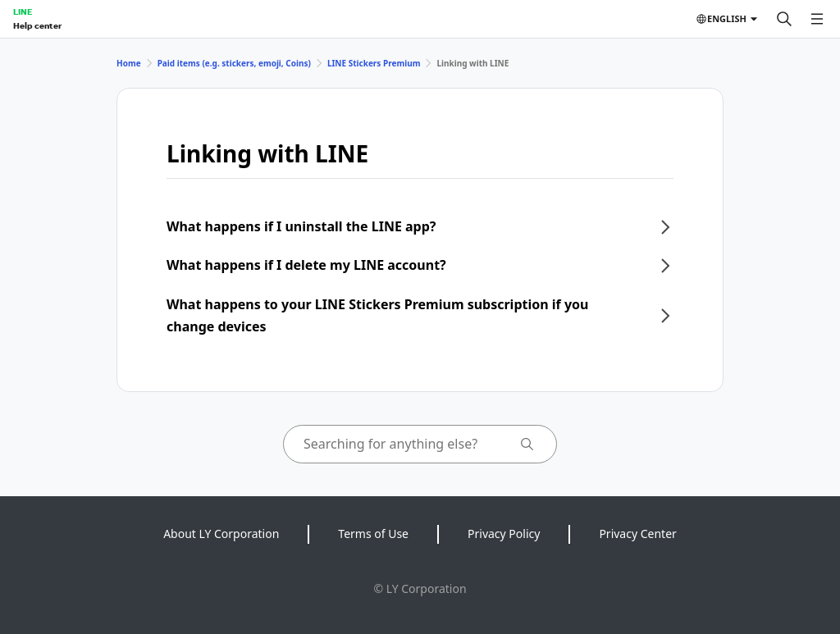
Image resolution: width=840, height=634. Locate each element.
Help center (37, 25)
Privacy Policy (504, 534)
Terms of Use (373, 534)
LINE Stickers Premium (374, 63)
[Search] (784, 19)
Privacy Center (637, 534)
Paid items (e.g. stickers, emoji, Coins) (234, 63)
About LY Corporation (221, 534)
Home (129, 63)
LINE (23, 11)
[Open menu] (817, 19)
